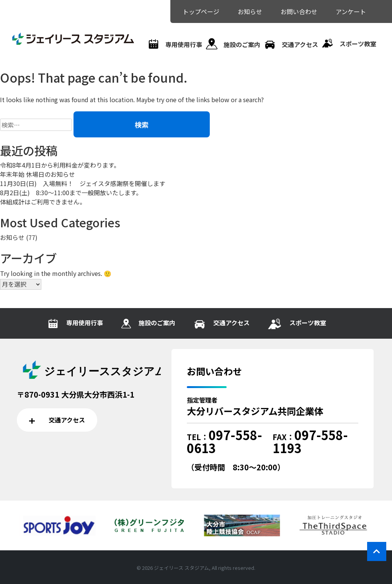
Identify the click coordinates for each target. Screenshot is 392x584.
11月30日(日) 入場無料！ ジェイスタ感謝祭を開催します (83, 183)
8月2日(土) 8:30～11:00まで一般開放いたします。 (71, 192)
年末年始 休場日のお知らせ (38, 174)
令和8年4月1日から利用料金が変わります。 (60, 165)
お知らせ (12, 237)
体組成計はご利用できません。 (43, 202)
